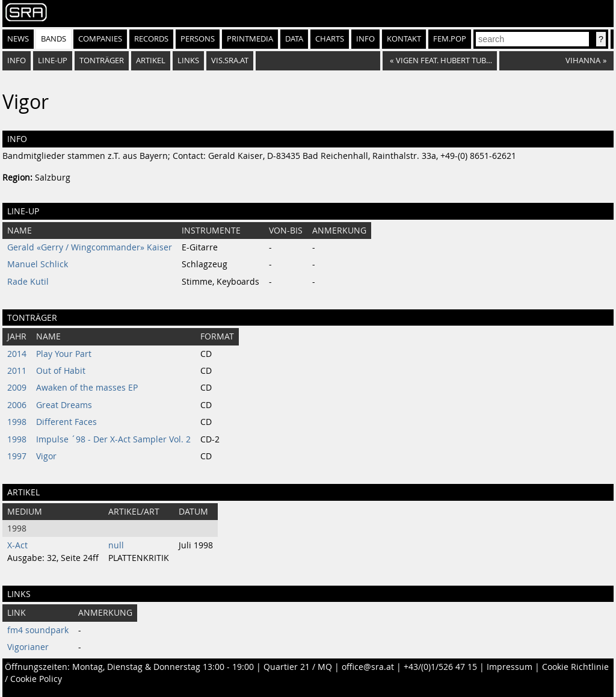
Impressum (510, 667)
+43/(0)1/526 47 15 (440, 667)
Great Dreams (64, 405)
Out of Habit (61, 371)
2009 (17, 388)
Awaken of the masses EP (87, 388)
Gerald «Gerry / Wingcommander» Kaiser (90, 247)
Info (365, 39)
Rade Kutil (28, 282)
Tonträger (102, 60)
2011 (17, 371)
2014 (17, 354)
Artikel (151, 60)
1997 (17, 456)
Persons (198, 39)
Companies (100, 39)
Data (294, 39)
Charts (330, 39)
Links (188, 60)
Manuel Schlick (38, 264)
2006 (17, 405)
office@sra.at (368, 667)
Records (151, 39)
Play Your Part (64, 354)
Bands (54, 39)
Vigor (46, 456)
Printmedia (250, 39)
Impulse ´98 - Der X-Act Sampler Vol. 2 (113, 439)
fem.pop (450, 39)
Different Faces (66, 422)
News (18, 39)
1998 (17, 422)
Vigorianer (28, 647)
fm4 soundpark (38, 630)
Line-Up (53, 60)
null (116, 545)
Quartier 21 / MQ (298, 667)
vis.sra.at (230, 60)
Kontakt (404, 39)
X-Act (17, 545)
